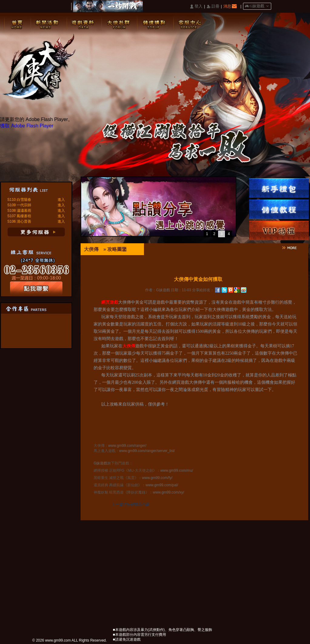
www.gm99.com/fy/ (157, 478)
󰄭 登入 (196, 7)
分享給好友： (203, 290)
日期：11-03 (181, 290)
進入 (61, 200)
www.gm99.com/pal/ (162, 485)
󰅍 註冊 (213, 7)
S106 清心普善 (19, 221)
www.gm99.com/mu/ (177, 470)
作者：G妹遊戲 (157, 290)
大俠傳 (91, 249)
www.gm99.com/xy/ (168, 492)
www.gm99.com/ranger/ (127, 446)
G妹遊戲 (100, 463)
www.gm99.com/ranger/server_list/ (147, 451)
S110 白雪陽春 (19, 200)
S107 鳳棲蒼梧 (19, 216)
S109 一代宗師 (19, 205)
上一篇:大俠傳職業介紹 (130, 504)
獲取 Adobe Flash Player (27, 126)
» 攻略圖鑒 (115, 249)
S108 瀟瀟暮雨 (19, 211)
